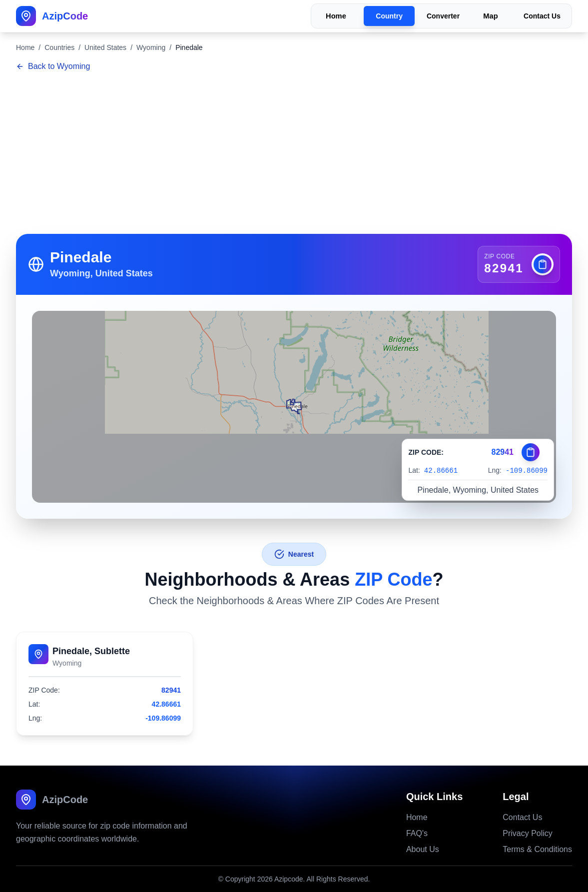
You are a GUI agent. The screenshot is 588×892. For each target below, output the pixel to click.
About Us (423, 849)
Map (490, 16)
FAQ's (417, 833)
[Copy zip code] (543, 264)
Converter (443, 16)
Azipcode (289, 879)
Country (389, 16)
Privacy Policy (528, 833)
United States (105, 47)
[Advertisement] (294, 154)
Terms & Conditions (537, 849)
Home (336, 16)
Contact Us (542, 16)
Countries (59, 47)
